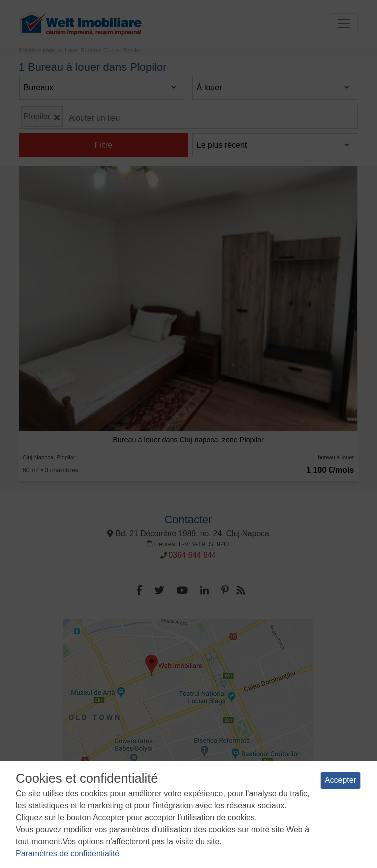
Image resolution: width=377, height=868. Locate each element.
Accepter (341, 780)
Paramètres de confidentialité (68, 854)
